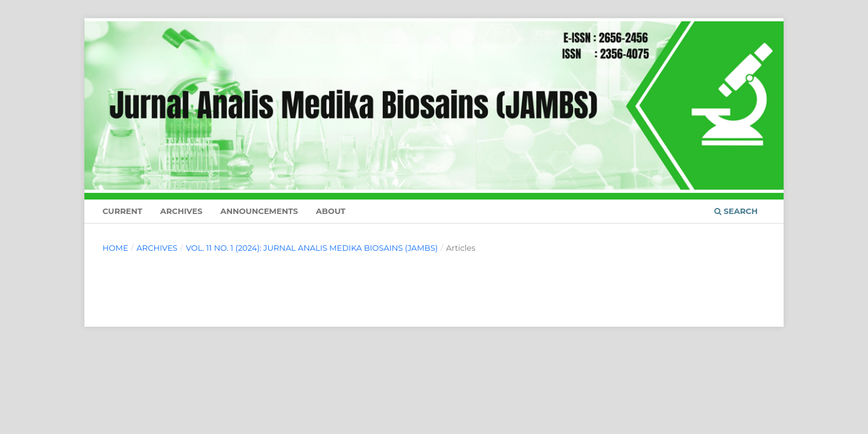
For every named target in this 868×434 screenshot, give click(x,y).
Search (736, 211)
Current (122, 211)
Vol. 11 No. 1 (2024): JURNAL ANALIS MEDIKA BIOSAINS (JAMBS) (312, 248)
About (331, 211)
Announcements (259, 211)
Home (115, 248)
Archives (181, 211)
